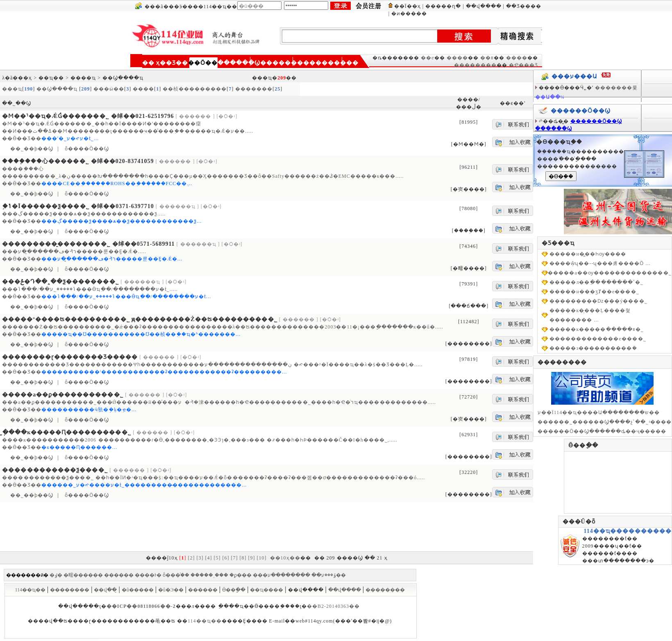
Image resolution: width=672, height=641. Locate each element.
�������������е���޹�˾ (598, 339)
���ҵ (12, 89)
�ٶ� (56, 575)
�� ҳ (151, 63)
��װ (487, 58)
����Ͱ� (148, 575)
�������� (285, 63)
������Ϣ (239, 63)
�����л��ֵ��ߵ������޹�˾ (596, 282)
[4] (209, 558)
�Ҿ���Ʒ (523, 65)
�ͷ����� (409, 14)
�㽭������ (83, 575)
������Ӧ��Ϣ (596, 121)
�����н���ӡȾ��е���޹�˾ (594, 292)
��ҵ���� (267, 590)
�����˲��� (209, 575)
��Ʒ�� (174, 63)
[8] (243, 558)
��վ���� (484, 6)
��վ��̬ (105, 590)
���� (457, 58)
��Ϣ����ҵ (58, 89)
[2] (192, 558)
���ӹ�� (109, 89)
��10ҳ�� (285, 558)
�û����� (138, 590)
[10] (262, 558)
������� (254, 89)
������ (119, 575)
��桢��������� (195, 89)
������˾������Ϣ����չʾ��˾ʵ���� (605, 422)
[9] (252, 558)
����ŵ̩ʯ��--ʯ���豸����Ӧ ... (600, 263)
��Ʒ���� (524, 6)
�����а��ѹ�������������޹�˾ (610, 273)
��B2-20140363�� (333, 606)
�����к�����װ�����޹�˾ (597, 329)
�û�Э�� (171, 590)
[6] (226, 558)
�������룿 (616, 88)
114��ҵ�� (30, 590)
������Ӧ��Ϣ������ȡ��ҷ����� (602, 431)
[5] (217, 558)
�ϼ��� (241, 575)
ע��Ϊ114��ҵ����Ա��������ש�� (599, 412)
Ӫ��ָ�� (234, 590)
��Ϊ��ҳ (408, 6)
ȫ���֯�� (176, 575)
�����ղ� (443, 6)
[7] (235, 558)
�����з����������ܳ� (593, 348)
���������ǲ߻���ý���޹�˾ (598, 301)
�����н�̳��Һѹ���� (588, 254)
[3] (200, 558)
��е (427, 58)
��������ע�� (307, 575)
